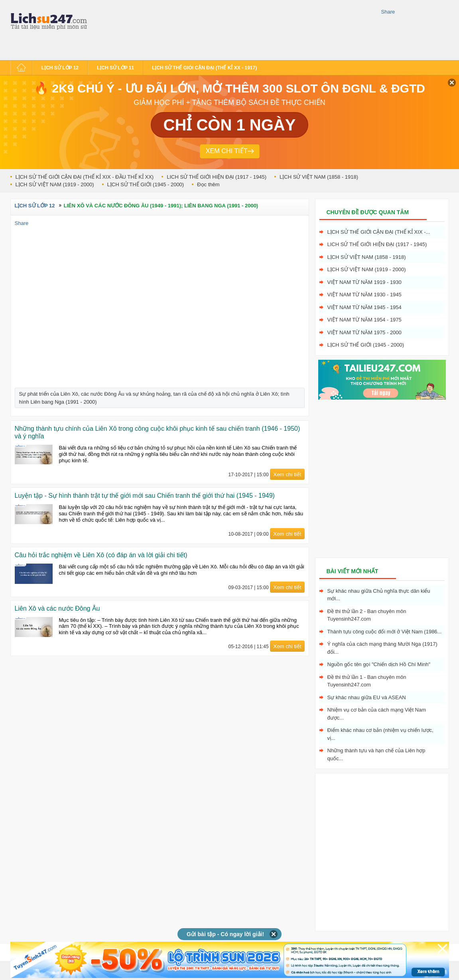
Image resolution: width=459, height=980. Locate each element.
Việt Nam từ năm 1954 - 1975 (364, 320)
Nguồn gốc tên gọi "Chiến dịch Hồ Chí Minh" (379, 664)
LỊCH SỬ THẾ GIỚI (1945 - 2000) (146, 184)
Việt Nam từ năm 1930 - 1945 (364, 295)
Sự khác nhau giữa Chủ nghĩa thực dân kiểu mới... (379, 595)
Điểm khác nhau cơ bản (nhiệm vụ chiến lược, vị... (380, 734)
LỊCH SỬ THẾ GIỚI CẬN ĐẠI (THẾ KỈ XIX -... (379, 232)
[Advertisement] (125, 29)
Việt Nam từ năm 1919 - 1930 (364, 282)
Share (388, 12)
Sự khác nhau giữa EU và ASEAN (367, 697)
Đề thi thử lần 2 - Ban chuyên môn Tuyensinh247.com (367, 615)
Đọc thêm (208, 184)
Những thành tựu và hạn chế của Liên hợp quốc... (376, 754)
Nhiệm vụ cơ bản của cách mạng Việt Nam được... (377, 714)
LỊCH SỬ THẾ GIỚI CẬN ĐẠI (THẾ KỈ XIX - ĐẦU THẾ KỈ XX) (85, 177)
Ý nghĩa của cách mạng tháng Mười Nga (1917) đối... (382, 648)
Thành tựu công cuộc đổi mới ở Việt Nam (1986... (385, 632)
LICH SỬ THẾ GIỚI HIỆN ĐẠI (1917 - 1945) (217, 177)
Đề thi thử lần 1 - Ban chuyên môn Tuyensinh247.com (367, 681)
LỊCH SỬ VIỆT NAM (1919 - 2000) (55, 184)
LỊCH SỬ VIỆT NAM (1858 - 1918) (319, 177)
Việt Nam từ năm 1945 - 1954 (364, 307)
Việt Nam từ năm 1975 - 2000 (364, 332)
